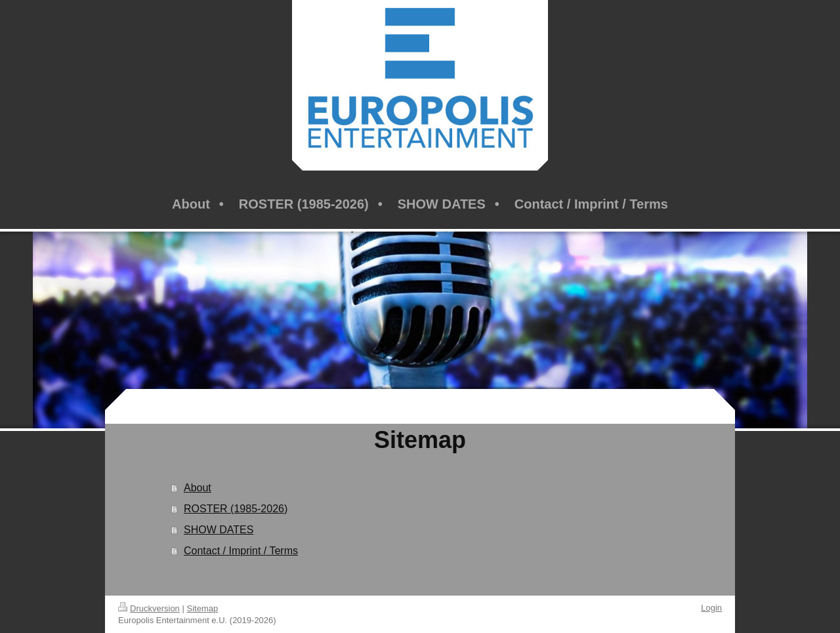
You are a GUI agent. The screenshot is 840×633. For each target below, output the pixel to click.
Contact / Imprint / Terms (241, 551)
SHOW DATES (219, 530)
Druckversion (149, 608)
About (198, 488)
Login (711, 608)
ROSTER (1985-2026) (236, 509)
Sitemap (203, 608)
